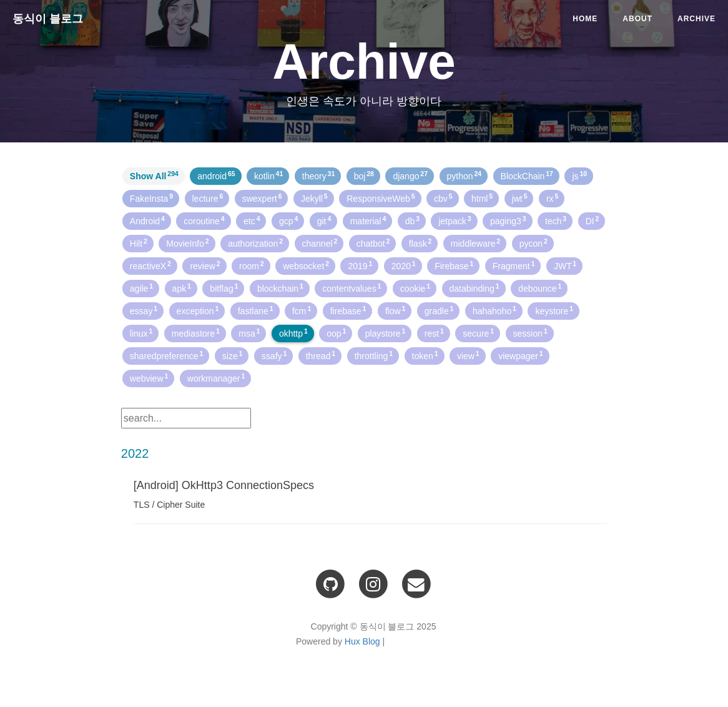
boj (364, 176)
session (530, 333)
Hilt (139, 243)
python (465, 176)
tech (556, 220)
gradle (439, 310)
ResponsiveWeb (381, 198)
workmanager (216, 378)
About (637, 19)
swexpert (262, 198)
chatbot (373, 243)
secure (478, 333)
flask (421, 243)
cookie (415, 288)
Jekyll (314, 198)
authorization (255, 243)
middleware (475, 243)
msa (249, 333)
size (233, 355)
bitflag (224, 288)
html (482, 198)
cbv (443, 198)
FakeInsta (151, 198)
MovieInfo (187, 243)
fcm (302, 310)
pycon (534, 243)
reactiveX (150, 265)
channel (320, 243)
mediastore (196, 333)
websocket (306, 265)
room (252, 265)
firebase (348, 310)
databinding (475, 288)
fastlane (256, 310)
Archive (696, 19)
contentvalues (352, 288)
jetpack (455, 220)
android (216, 176)
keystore (554, 310)
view (468, 355)
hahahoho (494, 310)
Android (147, 220)
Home (585, 19)
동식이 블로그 (48, 19)
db (412, 220)
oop (336, 333)
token (425, 355)
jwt (520, 198)
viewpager (521, 355)
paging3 (508, 220)
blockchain (280, 288)
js (579, 176)
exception (198, 310)
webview (149, 378)
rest (434, 333)
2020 (404, 265)
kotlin (268, 176)
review (205, 265)
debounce (540, 288)
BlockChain (527, 176)
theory (319, 176)
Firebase (454, 265)
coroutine (204, 220)
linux (141, 333)
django (410, 176)
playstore (386, 333)
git (324, 220)
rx (552, 198)
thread (321, 355)
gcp (288, 220)
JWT (565, 265)
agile (141, 288)
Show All (154, 176)
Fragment (514, 265)
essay (144, 310)
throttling (374, 355)
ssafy (274, 355)
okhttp (293, 333)
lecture (208, 198)
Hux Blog (362, 641)
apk (182, 288)
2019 (360, 265)
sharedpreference (166, 355)
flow (396, 310)
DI (593, 220)
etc (252, 220)
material (368, 220)
